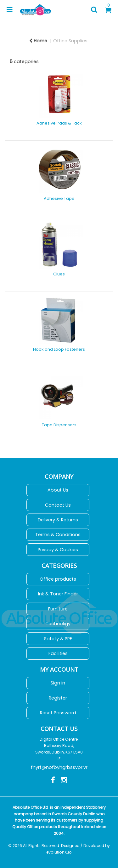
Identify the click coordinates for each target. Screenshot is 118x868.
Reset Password (58, 713)
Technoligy (58, 624)
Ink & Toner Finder (58, 594)
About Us (58, 490)
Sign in (58, 683)
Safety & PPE (58, 639)
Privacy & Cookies (58, 550)
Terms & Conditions (58, 535)
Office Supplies (70, 41)
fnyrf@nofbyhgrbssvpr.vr (59, 767)
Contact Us (58, 505)
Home (38, 41)
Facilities (58, 653)
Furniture (58, 609)
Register (58, 698)
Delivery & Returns (58, 520)
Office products (58, 579)
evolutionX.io (59, 852)
